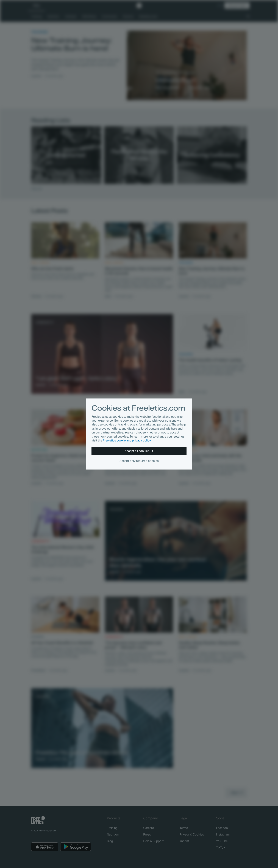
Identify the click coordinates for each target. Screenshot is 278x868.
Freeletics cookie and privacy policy (127, 440)
